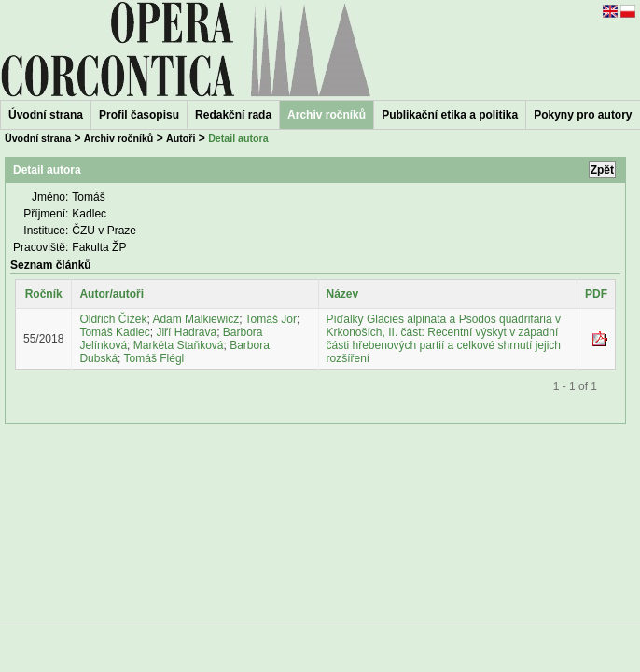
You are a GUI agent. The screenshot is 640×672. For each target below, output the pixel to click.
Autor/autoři (111, 294)
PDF (596, 294)
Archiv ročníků (119, 138)
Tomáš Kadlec (114, 332)
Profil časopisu (139, 115)
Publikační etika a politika (450, 115)
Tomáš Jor (271, 319)
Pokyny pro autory (583, 115)
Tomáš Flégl (154, 358)
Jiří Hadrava (186, 332)
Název (343, 294)
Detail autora (238, 138)
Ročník (44, 294)
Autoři (181, 138)
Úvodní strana (46, 115)
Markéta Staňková (179, 345)
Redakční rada (233, 115)
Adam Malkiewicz (195, 319)
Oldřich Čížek (113, 319)
